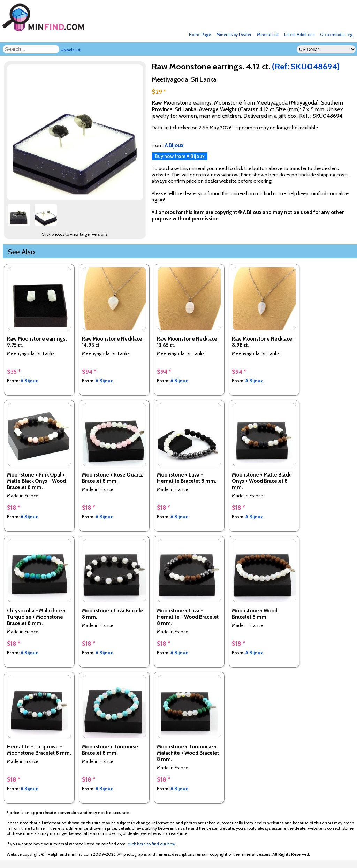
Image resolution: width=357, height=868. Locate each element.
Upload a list (71, 50)
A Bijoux (29, 381)
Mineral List (268, 34)
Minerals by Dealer (234, 34)
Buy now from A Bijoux (180, 156)
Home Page (200, 34)
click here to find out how (151, 844)
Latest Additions (299, 34)
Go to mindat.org (336, 34)
